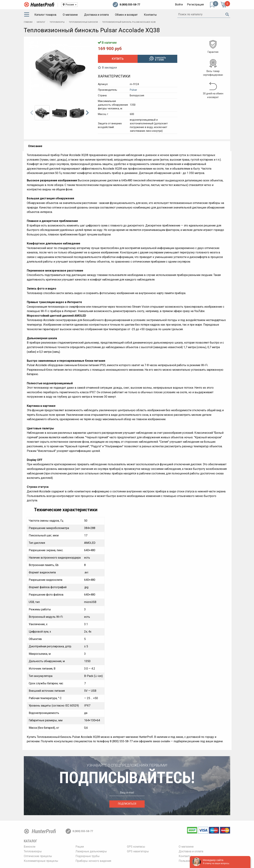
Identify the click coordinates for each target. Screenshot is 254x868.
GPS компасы (136, 847)
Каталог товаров (45, 15)
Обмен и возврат (126, 15)
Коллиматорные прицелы (41, 861)
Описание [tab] (35, 146)
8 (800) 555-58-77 (126, 5)
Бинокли (30, 847)
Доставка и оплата (96, 15)
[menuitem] (27, 15)
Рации (80, 847)
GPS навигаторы (138, 851)
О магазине (70, 15)
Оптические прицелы (38, 856)
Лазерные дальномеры (91, 851)
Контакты (150, 15)
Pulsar (133, 90)
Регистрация (195, 4)
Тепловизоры (33, 851)
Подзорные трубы (88, 856)
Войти (179, 4)
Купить (118, 59)
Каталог (31, 841)
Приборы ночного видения (93, 861)
